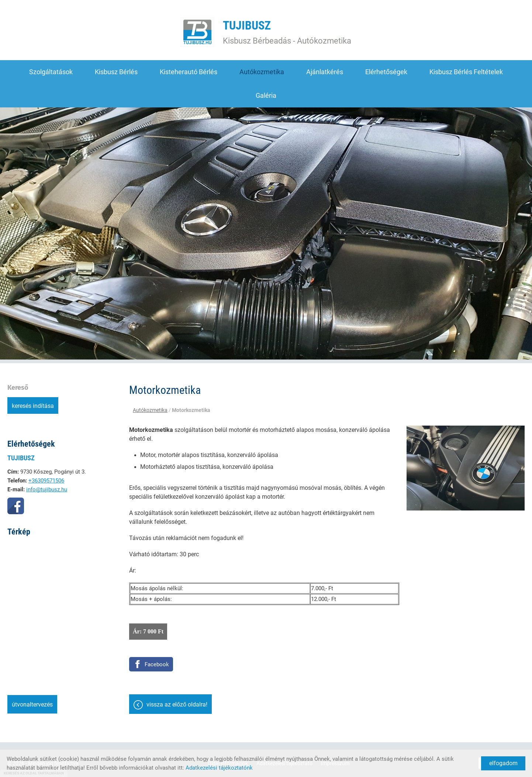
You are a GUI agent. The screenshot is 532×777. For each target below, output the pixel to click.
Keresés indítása (33, 406)
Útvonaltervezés (32, 704)
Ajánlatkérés (325, 72)
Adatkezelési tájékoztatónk (219, 768)
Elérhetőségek (386, 72)
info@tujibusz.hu (47, 489)
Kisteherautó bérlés (189, 72)
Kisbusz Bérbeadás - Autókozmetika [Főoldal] (287, 32)
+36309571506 (46, 481)
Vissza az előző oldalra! (177, 704)
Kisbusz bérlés (116, 72)
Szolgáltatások (51, 72)
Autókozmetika (262, 72)
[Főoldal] (197, 32)
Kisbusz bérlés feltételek (466, 72)
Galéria (266, 95)
